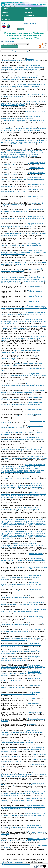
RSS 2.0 (43, 47)
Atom (44, 44)
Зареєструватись (30, 23)
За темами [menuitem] (29, 12)
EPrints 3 (30, 861)
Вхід (3, 23)
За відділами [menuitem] (7, 16)
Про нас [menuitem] (28, 9)
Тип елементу (23, 51)
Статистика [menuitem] (6, 19)
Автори (14, 51)
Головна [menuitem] (5, 9)
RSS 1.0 (43, 46)
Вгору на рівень (8, 41)
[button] (9, 47)
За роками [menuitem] (6, 12)
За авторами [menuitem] (30, 16)
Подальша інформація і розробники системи (16, 864)
